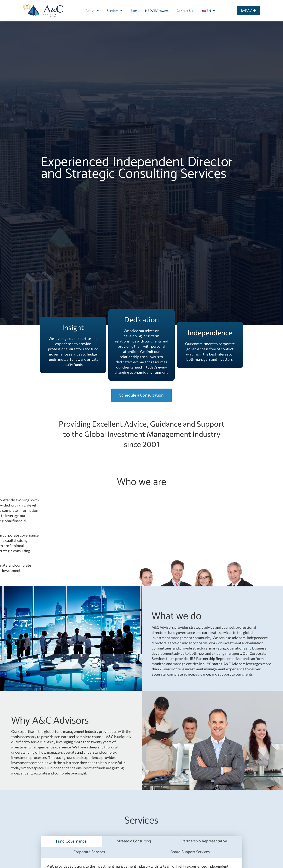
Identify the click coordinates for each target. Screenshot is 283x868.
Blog (134, 11)
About (92, 11)
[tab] (71, 841)
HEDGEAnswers (157, 11)
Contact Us (185, 11)
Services (115, 11)
